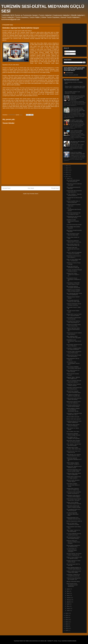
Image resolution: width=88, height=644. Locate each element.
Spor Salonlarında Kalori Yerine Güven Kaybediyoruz (74, 294)
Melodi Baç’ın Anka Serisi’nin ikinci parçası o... (74, 257)
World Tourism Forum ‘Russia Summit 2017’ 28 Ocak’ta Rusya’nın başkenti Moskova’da (78, 98)
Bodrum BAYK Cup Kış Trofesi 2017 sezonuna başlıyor (74, 315)
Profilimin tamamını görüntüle (71, 75)
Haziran (69, 598)
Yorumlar (68, 54)
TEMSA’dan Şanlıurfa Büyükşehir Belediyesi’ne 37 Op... (74, 459)
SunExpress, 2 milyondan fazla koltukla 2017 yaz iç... (74, 414)
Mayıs (68, 595)
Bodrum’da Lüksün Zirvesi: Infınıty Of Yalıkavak (73, 425)
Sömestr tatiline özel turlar (73, 417)
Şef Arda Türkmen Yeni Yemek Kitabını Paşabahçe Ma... (74, 554)
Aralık (68, 610)
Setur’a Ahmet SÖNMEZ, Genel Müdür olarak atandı (74, 367)
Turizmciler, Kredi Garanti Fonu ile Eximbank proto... (74, 388)
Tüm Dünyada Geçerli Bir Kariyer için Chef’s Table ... (74, 301)
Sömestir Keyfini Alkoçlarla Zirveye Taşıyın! (73, 481)
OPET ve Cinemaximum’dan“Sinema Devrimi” (74, 209)
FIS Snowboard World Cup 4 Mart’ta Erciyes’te (74, 510)
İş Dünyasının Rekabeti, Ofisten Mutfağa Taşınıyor (73, 434)
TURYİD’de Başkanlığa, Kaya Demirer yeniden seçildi (74, 470)
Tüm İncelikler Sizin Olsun (73, 432)
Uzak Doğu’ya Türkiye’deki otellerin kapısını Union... (73, 284)
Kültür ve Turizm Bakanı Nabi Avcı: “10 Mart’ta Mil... (74, 260)
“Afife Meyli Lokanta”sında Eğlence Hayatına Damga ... (74, 507)
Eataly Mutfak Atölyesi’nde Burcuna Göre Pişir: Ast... (73, 245)
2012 (67, 166)
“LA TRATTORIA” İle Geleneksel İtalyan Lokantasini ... (72, 550)
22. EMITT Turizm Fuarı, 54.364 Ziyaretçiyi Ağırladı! (77, 121)
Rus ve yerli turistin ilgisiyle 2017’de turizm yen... (73, 181)
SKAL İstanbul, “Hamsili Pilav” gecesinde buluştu (74, 445)
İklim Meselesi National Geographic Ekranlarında (73, 287)
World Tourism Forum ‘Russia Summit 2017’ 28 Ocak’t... (74, 500)
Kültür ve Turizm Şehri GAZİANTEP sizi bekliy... (73, 524)
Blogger (60, 641)
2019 (67, 615)
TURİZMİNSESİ (69, 73)
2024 (67, 626)
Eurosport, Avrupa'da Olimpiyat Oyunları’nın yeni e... (74, 270)
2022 (67, 622)
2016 (67, 174)
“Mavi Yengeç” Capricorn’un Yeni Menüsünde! (73, 531)
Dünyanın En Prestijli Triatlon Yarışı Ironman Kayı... (74, 325)
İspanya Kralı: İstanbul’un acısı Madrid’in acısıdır (74, 467)
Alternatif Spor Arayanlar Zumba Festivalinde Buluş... (74, 392)
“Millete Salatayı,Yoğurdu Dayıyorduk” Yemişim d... (73, 464)
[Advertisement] (31, 172)
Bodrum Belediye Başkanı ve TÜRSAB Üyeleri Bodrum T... (74, 568)
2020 (67, 618)
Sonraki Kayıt (6, 188)
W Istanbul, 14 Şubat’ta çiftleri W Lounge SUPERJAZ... (74, 349)
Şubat (68, 589)
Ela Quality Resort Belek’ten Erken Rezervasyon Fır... (73, 322)
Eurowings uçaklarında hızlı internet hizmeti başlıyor (73, 406)
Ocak (68, 178)
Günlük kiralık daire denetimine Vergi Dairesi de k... (74, 191)
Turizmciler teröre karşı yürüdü (74, 225)
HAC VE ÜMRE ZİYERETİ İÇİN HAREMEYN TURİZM (72, 92)
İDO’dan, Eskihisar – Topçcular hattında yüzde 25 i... (74, 195)
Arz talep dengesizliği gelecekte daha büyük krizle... (72, 514)
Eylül (68, 604)
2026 (67, 630)
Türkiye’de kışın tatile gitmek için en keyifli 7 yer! (74, 579)
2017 (67, 177)
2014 (67, 170)
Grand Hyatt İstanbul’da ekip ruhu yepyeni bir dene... (74, 214)
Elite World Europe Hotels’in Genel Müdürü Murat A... (73, 538)
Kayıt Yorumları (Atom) (33, 194)
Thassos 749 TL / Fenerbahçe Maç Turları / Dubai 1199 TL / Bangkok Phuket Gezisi (75, 87)
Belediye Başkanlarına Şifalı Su (74, 521)
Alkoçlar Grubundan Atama (73, 581)
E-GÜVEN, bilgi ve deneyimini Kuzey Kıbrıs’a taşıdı (74, 352)
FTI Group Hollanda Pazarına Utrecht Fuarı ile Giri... (74, 534)
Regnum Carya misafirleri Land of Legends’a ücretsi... (74, 558)
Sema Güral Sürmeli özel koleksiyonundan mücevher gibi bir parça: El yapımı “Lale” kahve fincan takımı (78, 110)
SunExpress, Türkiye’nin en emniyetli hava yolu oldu (73, 575)
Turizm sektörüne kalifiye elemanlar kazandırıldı (76, 131)
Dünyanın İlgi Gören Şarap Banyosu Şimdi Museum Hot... (73, 329)
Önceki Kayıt (55, 188)
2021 (67, 620)
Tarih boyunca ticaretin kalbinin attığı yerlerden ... (74, 334)
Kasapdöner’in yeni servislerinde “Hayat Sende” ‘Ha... (74, 341)
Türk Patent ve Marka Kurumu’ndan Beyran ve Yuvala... (73, 485)
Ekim (68, 606)
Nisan (68, 593)
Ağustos (69, 602)
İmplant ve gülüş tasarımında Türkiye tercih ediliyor (74, 572)
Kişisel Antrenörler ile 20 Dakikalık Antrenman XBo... (74, 518)
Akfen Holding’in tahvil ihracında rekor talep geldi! (74, 337)
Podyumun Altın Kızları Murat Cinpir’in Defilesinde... (74, 474)
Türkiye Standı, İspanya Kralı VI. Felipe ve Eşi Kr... (74, 477)
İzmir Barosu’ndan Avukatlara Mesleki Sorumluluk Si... (74, 493)
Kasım (69, 608)
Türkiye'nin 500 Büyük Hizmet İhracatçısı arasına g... (74, 304)
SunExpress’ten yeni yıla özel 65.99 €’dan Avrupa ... (74, 217)
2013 (67, 168)
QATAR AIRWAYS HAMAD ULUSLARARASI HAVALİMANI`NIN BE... (73, 410)
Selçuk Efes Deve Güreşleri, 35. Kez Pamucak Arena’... (74, 441)
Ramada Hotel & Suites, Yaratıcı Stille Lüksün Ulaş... (74, 448)
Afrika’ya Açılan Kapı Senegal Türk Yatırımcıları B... (74, 356)
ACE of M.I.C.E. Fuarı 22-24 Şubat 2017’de (73, 452)
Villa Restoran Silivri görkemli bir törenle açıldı (77, 142)
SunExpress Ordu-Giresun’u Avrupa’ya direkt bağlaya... (74, 496)
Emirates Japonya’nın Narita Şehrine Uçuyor (73, 561)
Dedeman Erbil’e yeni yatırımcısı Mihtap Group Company (73, 542)
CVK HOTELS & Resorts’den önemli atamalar (74, 318)
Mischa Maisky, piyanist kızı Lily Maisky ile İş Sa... (73, 546)
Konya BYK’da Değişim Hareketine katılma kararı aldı (78, 153)
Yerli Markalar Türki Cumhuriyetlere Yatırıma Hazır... (73, 363)
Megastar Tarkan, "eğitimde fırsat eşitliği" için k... (73, 378)
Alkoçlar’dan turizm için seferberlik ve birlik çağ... (73, 267)
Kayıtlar (67, 51)
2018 (67, 613)
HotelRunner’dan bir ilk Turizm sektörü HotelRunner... (74, 422)
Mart (68, 591)
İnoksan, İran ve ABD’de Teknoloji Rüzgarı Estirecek (74, 503)
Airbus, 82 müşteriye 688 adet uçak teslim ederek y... (74, 381)
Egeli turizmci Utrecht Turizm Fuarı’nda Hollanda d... (74, 402)
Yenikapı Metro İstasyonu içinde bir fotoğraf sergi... (73, 489)
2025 (67, 628)
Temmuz (69, 600)
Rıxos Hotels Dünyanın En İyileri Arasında (73, 371)
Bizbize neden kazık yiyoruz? (74, 419)
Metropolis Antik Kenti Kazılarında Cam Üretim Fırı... (73, 249)
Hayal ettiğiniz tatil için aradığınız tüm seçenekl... (73, 438)
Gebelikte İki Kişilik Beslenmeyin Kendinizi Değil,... (73, 221)
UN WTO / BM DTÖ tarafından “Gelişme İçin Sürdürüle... (74, 253)
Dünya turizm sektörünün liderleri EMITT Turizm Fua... (74, 241)
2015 (67, 172)
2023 (67, 624)
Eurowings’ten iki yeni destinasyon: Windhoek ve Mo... (74, 279)
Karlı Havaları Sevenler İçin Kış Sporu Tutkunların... (74, 345)
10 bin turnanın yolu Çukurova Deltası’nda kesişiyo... (74, 399)
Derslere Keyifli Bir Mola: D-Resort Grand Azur (73, 202)
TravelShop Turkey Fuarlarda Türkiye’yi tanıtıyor (74, 385)
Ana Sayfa (31, 188)
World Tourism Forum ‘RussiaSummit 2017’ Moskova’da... (72, 585)
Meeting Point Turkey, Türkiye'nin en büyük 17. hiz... (73, 275)
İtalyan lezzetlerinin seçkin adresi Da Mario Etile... (73, 234)
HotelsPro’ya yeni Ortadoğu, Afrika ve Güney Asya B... (73, 290)
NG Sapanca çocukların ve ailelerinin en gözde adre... (74, 395)
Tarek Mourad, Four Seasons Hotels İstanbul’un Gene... (74, 455)
